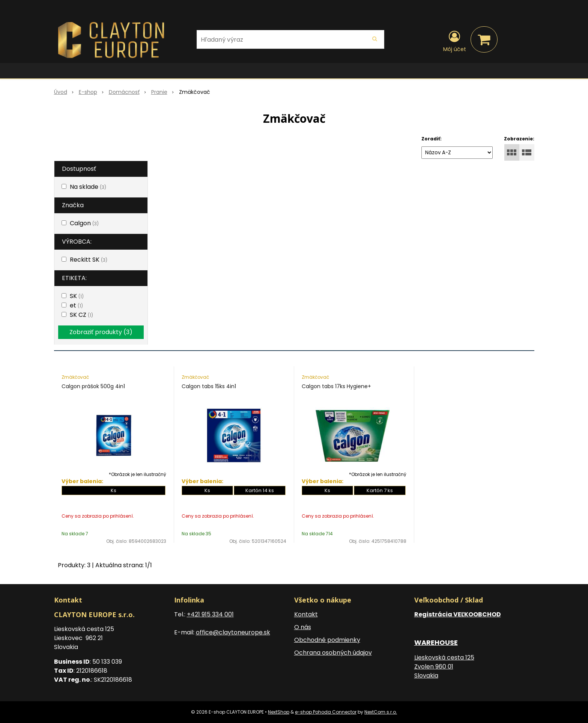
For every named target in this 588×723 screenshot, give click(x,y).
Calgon (84, 223)
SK (77, 296)
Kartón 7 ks (380, 490)
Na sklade (88, 187)
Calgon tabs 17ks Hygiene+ (336, 386)
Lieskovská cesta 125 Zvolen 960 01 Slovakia (444, 667)
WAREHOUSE (436, 642)
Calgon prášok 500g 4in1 (93, 386)
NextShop (279, 712)
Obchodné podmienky (327, 640)
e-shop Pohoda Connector (326, 712)
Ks (114, 490)
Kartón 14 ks (260, 490)
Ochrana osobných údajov (333, 653)
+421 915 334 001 (210, 614)
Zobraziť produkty (101, 332)
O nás (303, 627)
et (76, 305)
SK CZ (81, 315)
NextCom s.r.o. (381, 712)
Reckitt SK (89, 260)
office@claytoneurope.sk (233, 632)
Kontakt (306, 614)
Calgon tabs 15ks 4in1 (209, 386)
